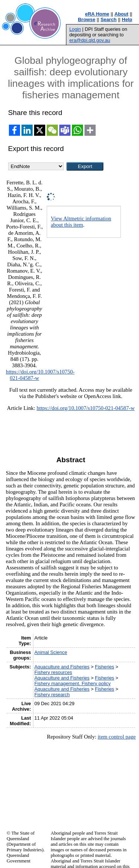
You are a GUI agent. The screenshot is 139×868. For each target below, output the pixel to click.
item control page (117, 737)
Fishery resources (53, 672)
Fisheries (105, 667)
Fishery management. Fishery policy (73, 683)
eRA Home (97, 14)
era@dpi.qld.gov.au (90, 40)
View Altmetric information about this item (81, 222)
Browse (87, 19)
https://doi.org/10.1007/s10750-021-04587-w (86, 408)
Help (127, 19)
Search (108, 19)
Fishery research (52, 695)
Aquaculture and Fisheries (62, 667)
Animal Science (51, 652)
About (122, 14)
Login (75, 29)
